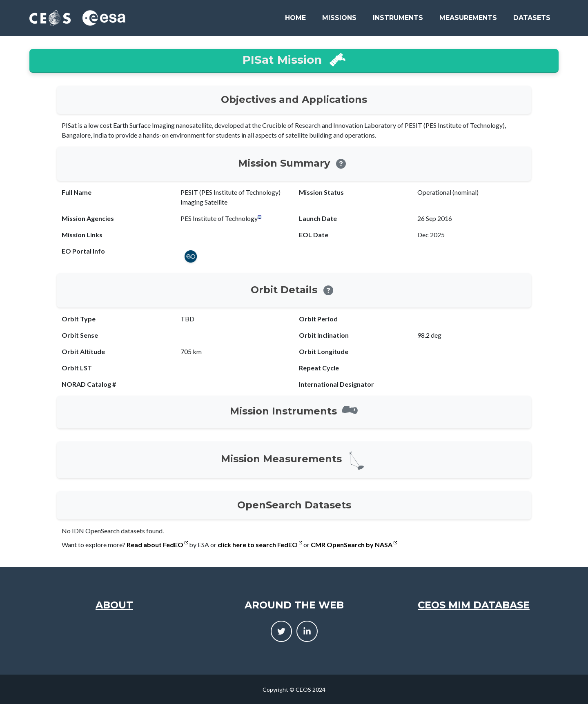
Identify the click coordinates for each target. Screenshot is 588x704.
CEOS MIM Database (474, 605)
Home (295, 18)
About (114, 605)
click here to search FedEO (260, 545)
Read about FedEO (157, 545)
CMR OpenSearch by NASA (354, 545)
